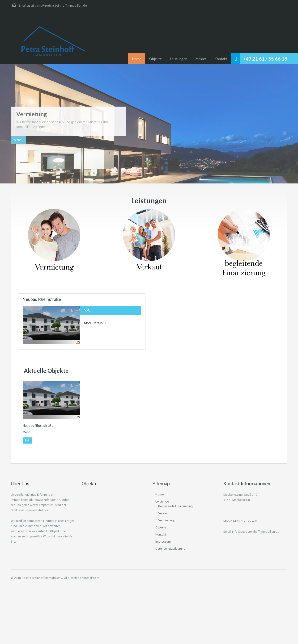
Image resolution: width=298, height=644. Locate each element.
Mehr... (18, 140)
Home (137, 59)
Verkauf (164, 513)
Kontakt (221, 59)
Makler (201, 59)
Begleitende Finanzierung (175, 506)
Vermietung (32, 114)
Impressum (163, 542)
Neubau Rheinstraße (42, 299)
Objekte (155, 59)
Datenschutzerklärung (170, 549)
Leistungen (179, 59)
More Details (95, 323)
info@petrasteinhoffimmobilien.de (62, 5)
